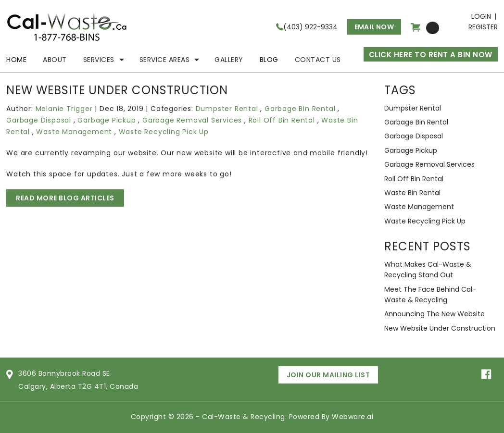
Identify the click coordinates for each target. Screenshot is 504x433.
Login (481, 16)
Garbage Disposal (39, 120)
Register (483, 27)
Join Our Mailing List (328, 375)
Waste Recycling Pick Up (164, 132)
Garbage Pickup (107, 120)
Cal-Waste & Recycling (244, 417)
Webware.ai (353, 417)
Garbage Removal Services (192, 120)
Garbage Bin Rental (300, 109)
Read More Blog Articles (65, 198)
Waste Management (74, 132)
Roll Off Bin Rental (282, 120)
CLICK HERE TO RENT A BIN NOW (431, 55)
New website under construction (440, 328)
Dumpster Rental (227, 109)
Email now (374, 27)
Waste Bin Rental (412, 193)
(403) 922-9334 (310, 27)
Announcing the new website (435, 314)
